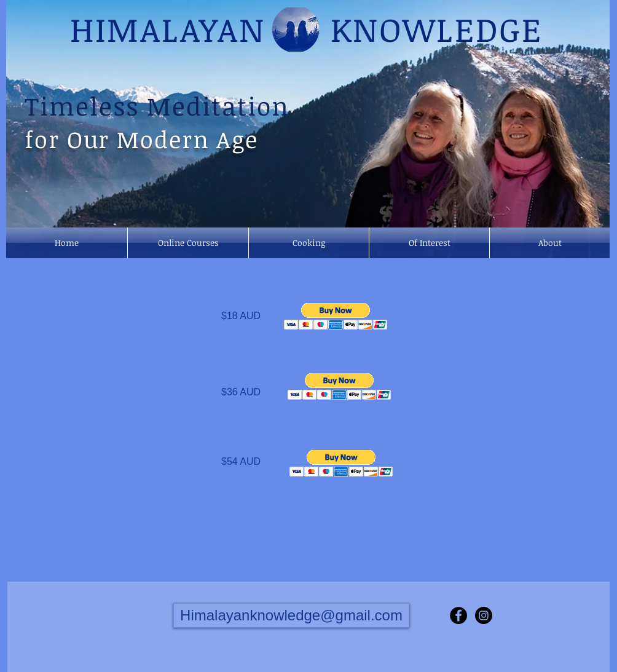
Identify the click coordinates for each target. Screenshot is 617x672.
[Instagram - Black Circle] (484, 615)
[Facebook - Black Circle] (458, 615)
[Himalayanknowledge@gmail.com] (291, 615)
